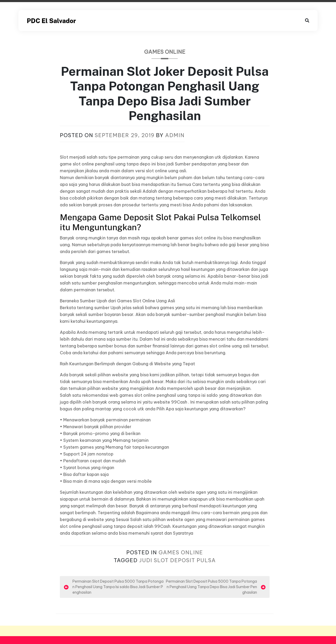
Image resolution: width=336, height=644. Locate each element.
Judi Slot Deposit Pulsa (177, 560)
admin (175, 135)
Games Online (165, 52)
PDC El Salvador (51, 21)
